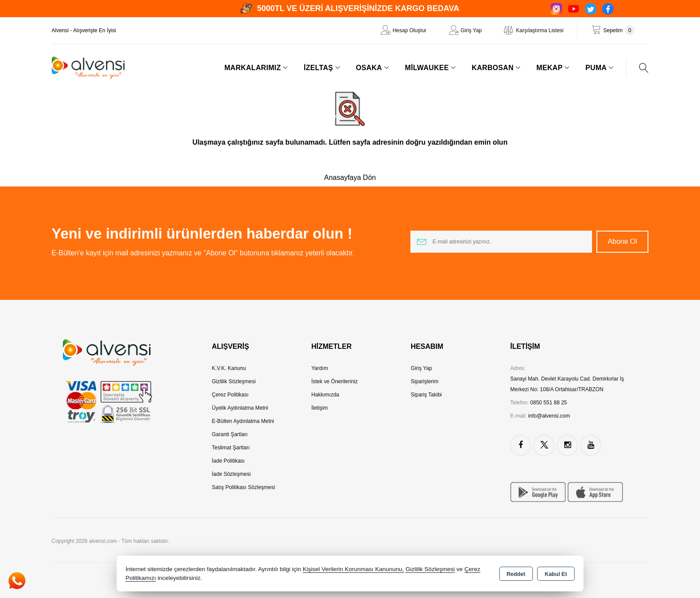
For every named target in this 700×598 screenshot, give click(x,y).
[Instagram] (556, 9)
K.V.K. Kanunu (229, 368)
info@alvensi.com (549, 416)
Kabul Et (556, 574)
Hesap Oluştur (410, 30)
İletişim (319, 408)
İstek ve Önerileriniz (334, 381)
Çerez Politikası (230, 395)
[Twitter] (591, 9)
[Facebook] (608, 9)
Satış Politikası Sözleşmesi (244, 487)
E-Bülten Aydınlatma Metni (243, 421)
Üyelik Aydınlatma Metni (240, 408)
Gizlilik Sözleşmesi (234, 381)
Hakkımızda (325, 395)
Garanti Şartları (230, 434)
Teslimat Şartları (231, 448)
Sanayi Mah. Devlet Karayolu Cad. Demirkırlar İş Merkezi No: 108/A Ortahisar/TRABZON (567, 384)
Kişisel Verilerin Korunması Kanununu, (354, 569)
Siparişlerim (425, 381)
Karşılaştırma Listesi (540, 30)
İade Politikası (229, 461)
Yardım (320, 368)
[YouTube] (573, 9)
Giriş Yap (471, 30)
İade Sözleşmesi (231, 474)
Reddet (516, 574)
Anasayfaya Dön (350, 178)
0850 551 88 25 (549, 403)
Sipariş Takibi (426, 395)
